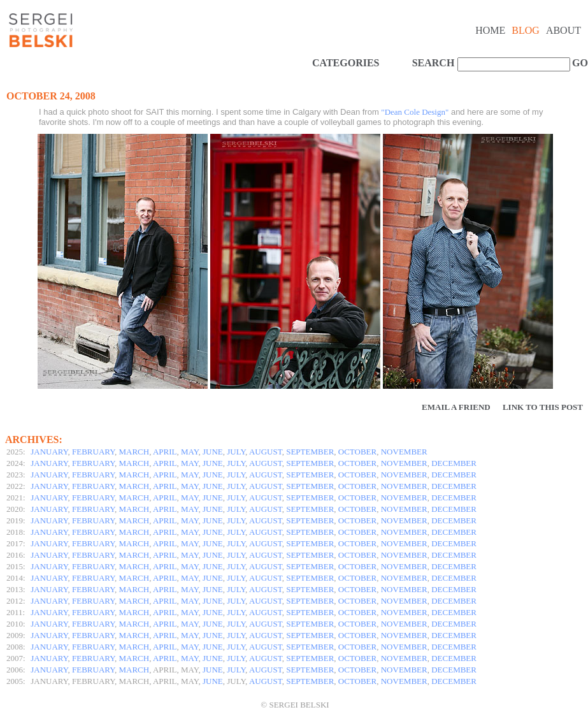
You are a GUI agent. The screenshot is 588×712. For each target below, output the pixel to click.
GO (578, 63)
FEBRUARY (93, 452)
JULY (236, 452)
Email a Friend (456, 407)
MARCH (134, 452)
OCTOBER (357, 452)
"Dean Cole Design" (415, 112)
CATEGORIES (346, 63)
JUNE (213, 452)
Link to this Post (543, 407)
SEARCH (434, 63)
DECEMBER (454, 463)
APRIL (165, 452)
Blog (526, 30)
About (563, 30)
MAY (190, 452)
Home (490, 30)
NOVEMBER (404, 452)
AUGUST (266, 452)
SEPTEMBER (310, 452)
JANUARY (49, 452)
